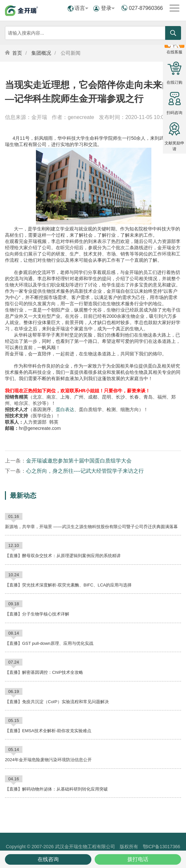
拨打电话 (138, 859)
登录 (108, 8)
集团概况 (41, 53)
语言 (81, 8)
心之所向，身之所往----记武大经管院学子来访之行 (85, 471)
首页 (17, 53)
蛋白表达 (65, 409)
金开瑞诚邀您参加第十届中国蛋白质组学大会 (79, 461)
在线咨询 (48, 859)
